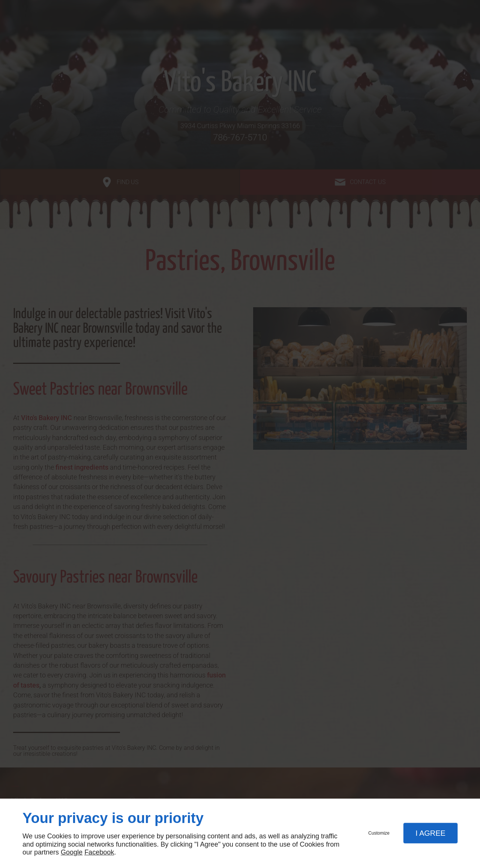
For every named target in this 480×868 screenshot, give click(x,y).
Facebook (99, 852)
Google (72, 852)
